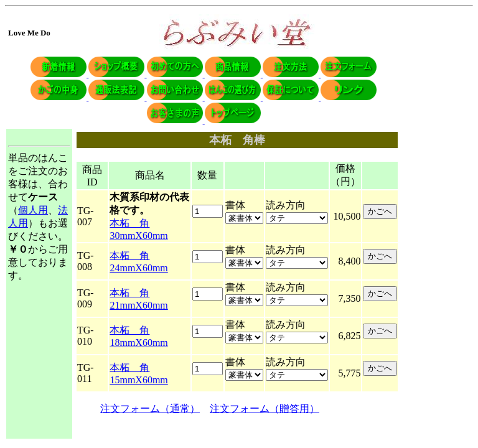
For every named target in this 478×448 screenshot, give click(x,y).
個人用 (33, 210)
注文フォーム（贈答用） (265, 408)
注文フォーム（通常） (150, 408)
